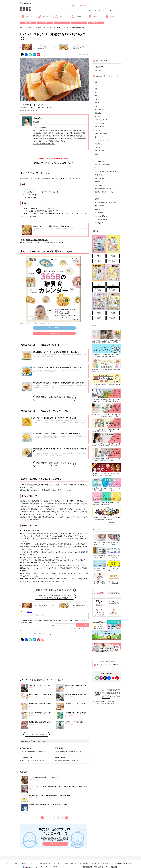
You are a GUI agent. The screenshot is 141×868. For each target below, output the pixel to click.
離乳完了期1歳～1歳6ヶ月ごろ (39, 631)
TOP (89, 10)
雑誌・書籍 (28, 23)
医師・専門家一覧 (45, 863)
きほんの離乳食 (100, 206)
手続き (97, 199)
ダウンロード (55, 844)
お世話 (97, 106)
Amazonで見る (54, 328)
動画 (96, 154)
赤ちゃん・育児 (108, 10)
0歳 (96, 82)
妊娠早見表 (26, 17)
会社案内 (114, 867)
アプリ (45, 23)
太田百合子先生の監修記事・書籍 (44, 144)
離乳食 (93, 17)
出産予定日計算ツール (102, 178)
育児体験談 (98, 144)
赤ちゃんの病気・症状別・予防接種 (106, 202)
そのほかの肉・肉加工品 (78, 631)
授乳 (51, 533)
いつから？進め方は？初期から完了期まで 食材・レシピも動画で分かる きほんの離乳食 (54, 597)
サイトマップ (58, 863)
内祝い (83, 6)
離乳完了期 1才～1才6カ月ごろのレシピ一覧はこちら (54, 398)
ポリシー (33, 863)
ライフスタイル (100, 137)
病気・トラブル (100, 109)
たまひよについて (100, 161)
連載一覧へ (112, 523)
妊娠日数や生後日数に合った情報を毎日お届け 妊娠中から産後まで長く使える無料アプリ (55, 839)
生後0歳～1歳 (99, 67)
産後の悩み (98, 113)
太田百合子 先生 (41, 122)
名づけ (59, 17)
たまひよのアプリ (100, 213)
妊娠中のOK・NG (100, 185)
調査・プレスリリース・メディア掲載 (77, 863)
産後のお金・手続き (101, 133)
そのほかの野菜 (32, 634)
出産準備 (76, 17)
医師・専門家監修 (43, 634)
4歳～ (97, 96)
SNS (62, 23)
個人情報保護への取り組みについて (95, 867)
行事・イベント (100, 123)
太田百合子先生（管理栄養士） (37, 240)
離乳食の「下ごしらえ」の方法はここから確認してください (54, 163)
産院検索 (98, 182)
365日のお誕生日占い (101, 175)
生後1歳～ (98, 70)
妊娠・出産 (97, 10)
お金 (96, 195)
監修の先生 (98, 209)
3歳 (96, 92)
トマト (25, 634)
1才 (31, 105)
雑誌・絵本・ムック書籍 (102, 165)
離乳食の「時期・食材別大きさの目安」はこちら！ (54, 590)
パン (55, 631)
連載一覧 (54, 47)
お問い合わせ (107, 863)
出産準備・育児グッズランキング (105, 192)
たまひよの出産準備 (101, 219)
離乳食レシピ (48, 27)
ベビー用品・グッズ (101, 120)
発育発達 (98, 116)
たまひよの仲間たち (101, 216)
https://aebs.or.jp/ (106, 698)
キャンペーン (79, 23)
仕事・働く (98, 130)
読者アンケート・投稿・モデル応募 (106, 171)
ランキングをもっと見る (36, 734)
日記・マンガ (99, 147)
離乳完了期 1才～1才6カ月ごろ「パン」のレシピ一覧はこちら (54, 464)
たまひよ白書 (99, 223)
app (50, 634)
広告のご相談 (96, 863)
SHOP (75, 6)
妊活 (118, 10)
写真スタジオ (96, 23)
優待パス (110, 17)
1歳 (69, 631)
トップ (22, 27)
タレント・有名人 (100, 151)
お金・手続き (44, 17)
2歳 (96, 89)
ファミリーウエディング (102, 140)
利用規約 (24, 863)
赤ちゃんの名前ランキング (103, 189)
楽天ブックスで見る (54, 333)
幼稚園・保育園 (100, 127)
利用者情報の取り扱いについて (124, 863)
